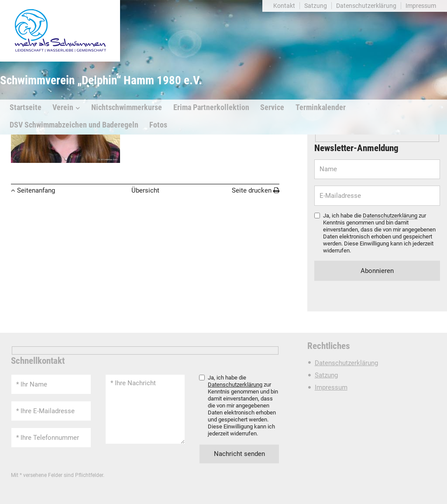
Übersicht (145, 190)
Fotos (158, 125)
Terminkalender (321, 107)
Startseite (26, 107)
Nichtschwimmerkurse (127, 107)
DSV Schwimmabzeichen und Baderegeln (74, 125)
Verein (63, 107)
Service (272, 107)
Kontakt (284, 6)
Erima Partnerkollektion (211, 107)
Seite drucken (252, 190)
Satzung (316, 6)
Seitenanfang (36, 190)
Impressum (421, 6)
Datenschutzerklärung (366, 6)
